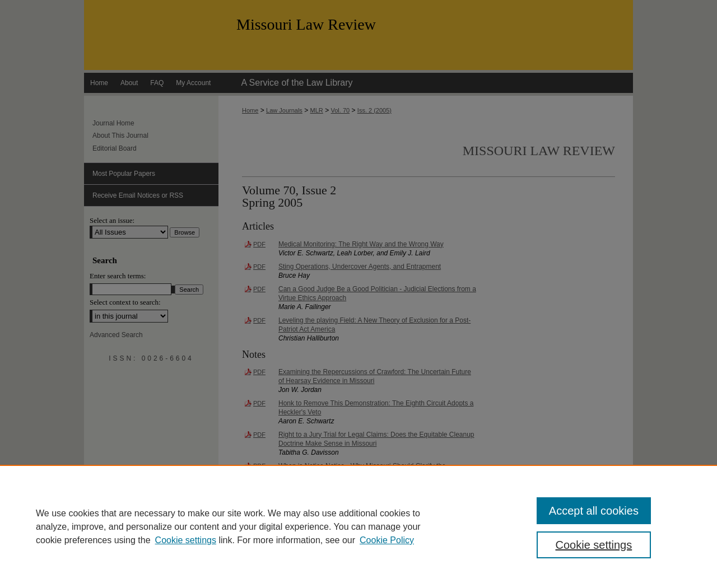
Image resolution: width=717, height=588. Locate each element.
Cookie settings (186, 540)
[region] (358, 526)
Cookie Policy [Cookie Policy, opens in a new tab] (387, 540)
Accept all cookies (594, 511)
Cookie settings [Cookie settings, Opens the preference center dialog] (594, 545)
